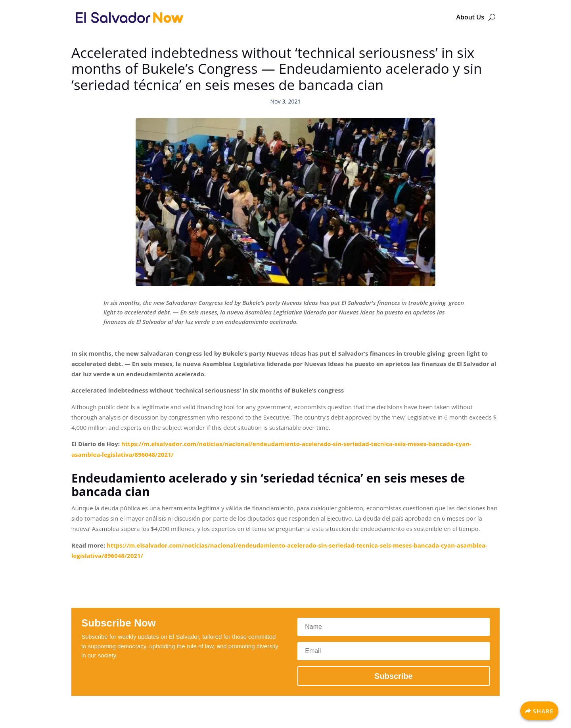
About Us (470, 17)
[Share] (539, 711)
